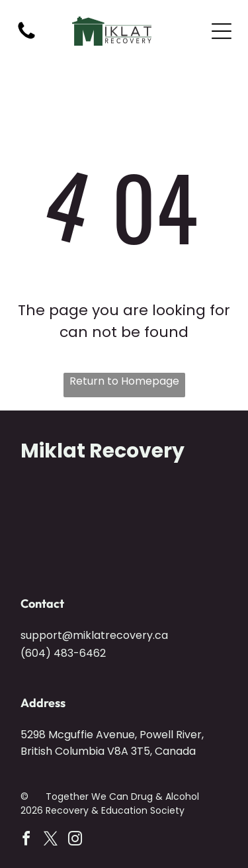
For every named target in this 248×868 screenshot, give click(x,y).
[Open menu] (222, 31)
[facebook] (26, 841)
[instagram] (75, 841)
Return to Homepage (124, 381)
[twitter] (50, 841)
